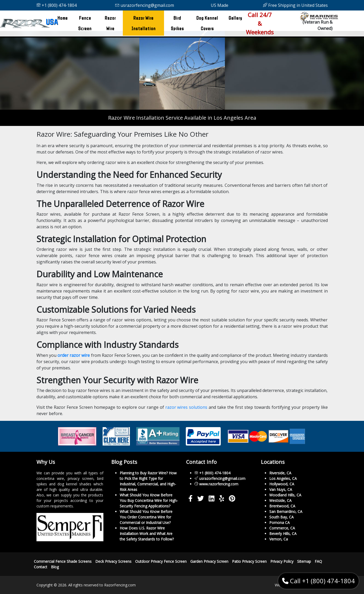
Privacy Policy (282, 561)
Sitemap (304, 561)
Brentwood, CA (282, 506)
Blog (55, 567)
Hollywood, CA (282, 484)
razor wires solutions (186, 407)
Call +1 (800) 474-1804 (318, 581)
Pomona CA (279, 523)
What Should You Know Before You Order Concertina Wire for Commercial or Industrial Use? (146, 517)
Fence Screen (85, 23)
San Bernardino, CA (286, 511)
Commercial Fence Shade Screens (63, 561)
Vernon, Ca (279, 539)
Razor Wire (110, 23)
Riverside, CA (280, 473)
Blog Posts (124, 462)
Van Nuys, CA (281, 489)
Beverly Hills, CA (283, 534)
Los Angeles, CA (283, 478)
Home (64, 16)
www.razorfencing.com (219, 484)
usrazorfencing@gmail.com (145, 5)
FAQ (318, 561)
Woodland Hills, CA (285, 495)
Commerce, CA (282, 528)
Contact (41, 567)
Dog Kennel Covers (207, 23)
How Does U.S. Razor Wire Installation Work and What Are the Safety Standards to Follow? (147, 534)
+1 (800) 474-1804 (57, 5)
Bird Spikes (177, 23)
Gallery (235, 18)
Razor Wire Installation (144, 23)
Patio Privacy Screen (249, 561)
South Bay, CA (281, 517)
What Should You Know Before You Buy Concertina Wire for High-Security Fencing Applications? (149, 500)
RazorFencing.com (120, 585)
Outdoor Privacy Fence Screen (161, 561)
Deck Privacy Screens (113, 561)
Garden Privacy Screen (209, 561)
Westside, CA (280, 500)
